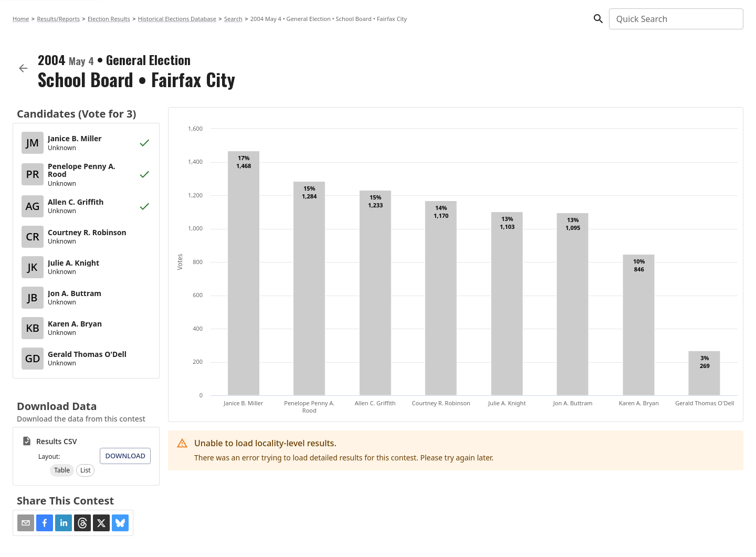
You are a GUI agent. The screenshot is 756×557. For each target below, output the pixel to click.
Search (233, 19)
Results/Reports (58, 19)
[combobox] (675, 19)
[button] (62, 470)
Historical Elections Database (177, 19)
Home (21, 19)
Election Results (109, 19)
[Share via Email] (26, 523)
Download (125, 456)
